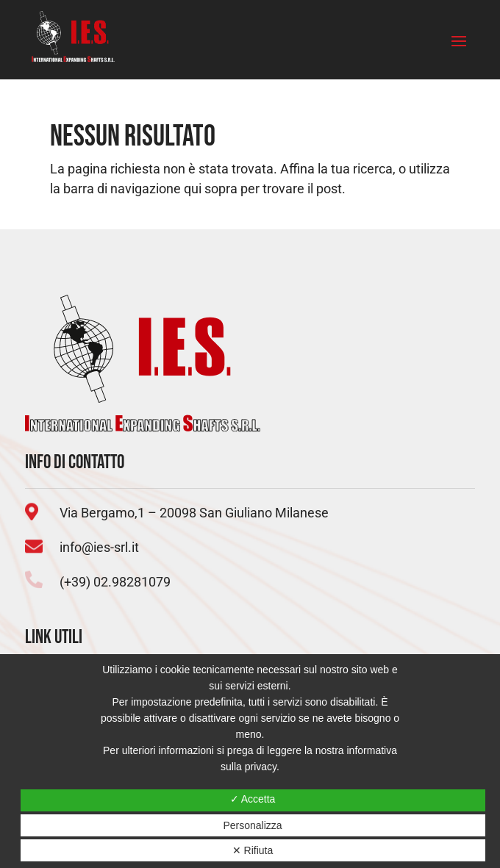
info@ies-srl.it (99, 547)
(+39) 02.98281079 (115, 582)
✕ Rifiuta (253, 850)
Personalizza (252, 825)
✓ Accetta (253, 799)
